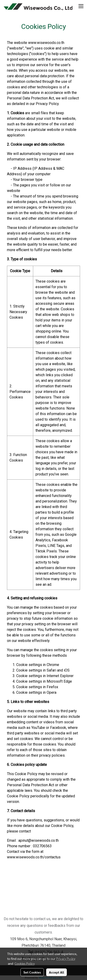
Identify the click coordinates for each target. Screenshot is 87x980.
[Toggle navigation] (81, 6)
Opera (52, 692)
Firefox (52, 687)
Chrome (53, 665)
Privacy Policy (66, 958)
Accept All (56, 972)
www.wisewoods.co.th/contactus (34, 857)
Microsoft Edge (59, 681)
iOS (67, 670)
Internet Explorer (60, 676)
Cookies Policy (25, 963)
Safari (51, 670)
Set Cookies (32, 972)
